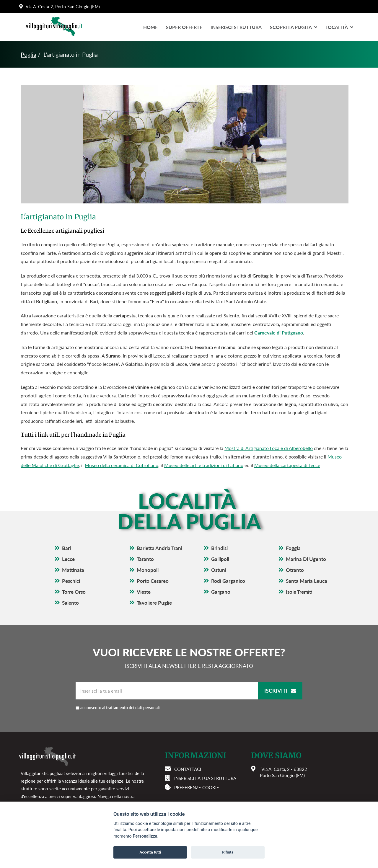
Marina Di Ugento (306, 559)
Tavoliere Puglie (154, 603)
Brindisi (219, 548)
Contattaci (188, 769)
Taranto (145, 559)
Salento (70, 603)
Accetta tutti (150, 852)
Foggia (293, 548)
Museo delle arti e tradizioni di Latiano (204, 465)
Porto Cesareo (153, 581)
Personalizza (145, 836)
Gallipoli (220, 559)
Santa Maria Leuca (307, 581)
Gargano (221, 592)
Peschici (71, 581)
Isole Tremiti (299, 592)
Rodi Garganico (228, 581)
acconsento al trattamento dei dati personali (132, 708)
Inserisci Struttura (236, 27)
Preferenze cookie (197, 787)
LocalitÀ (339, 27)
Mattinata (73, 570)
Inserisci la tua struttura (205, 778)
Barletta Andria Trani (159, 548)
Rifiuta (228, 852)
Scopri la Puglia (294, 27)
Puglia (28, 54)
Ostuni (219, 570)
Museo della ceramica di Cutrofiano (122, 465)
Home (150, 27)
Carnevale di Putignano (279, 333)
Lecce (68, 559)
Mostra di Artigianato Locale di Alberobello (269, 448)
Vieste (144, 592)
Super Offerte (184, 27)
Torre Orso (74, 592)
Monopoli (148, 570)
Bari (66, 548)
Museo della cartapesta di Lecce (287, 465)
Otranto (295, 570)
